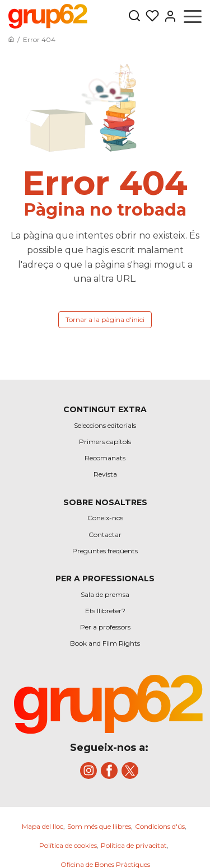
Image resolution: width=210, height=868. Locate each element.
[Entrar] (168, 16)
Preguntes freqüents (105, 551)
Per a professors (105, 627)
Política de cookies (68, 845)
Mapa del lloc (43, 826)
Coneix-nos (105, 518)
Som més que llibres (99, 826)
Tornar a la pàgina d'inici (105, 319)
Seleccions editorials (105, 425)
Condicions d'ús (160, 826)
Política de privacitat (134, 845)
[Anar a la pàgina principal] (11, 39)
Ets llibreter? (105, 611)
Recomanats (105, 458)
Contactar (105, 535)
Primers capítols (105, 442)
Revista (105, 474)
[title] (109, 697)
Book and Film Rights (105, 643)
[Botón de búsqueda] (134, 17)
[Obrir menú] (193, 16)
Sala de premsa (105, 594)
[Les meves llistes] (150, 16)
